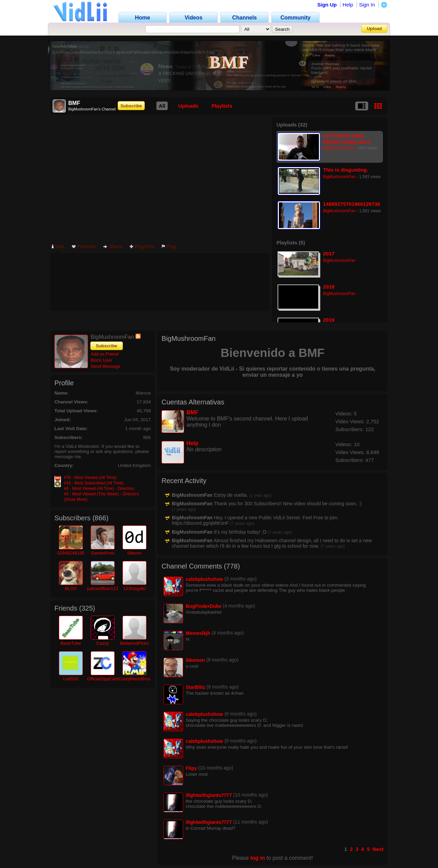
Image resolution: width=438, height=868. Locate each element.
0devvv (134, 553)
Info (58, 246)
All (162, 106)
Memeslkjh (198, 633)
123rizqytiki (134, 589)
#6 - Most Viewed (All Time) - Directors (99, 489)
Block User (101, 360)
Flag (169, 246)
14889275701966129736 (352, 204)
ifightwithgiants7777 (209, 795)
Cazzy (103, 643)
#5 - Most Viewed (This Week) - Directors (101, 494)
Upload (374, 29)
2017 (329, 253)
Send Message (106, 366)
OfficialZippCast (103, 679)
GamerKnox (102, 553)
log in (258, 858)
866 (100, 518)
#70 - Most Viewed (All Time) (90, 478)
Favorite (84, 246)
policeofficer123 (102, 589)
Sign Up (327, 5)
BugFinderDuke (204, 606)
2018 (329, 287)
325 (87, 608)
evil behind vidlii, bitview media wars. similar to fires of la (347, 139)
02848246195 (71, 553)
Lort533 (71, 679)
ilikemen (195, 660)
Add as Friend (105, 354)
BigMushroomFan (339, 148)
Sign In (367, 5)
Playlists (222, 106)
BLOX (71, 589)
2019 (329, 320)
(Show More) (76, 499)
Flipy (191, 768)
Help (348, 5)
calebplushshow (204, 579)
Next (378, 849)
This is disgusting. (346, 170)
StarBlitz (196, 687)
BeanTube (71, 643)
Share (113, 246)
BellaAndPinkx (134, 643)
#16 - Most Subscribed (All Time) (94, 483)
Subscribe (131, 106)
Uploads (188, 106)
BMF (192, 412)
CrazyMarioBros (134, 679)
